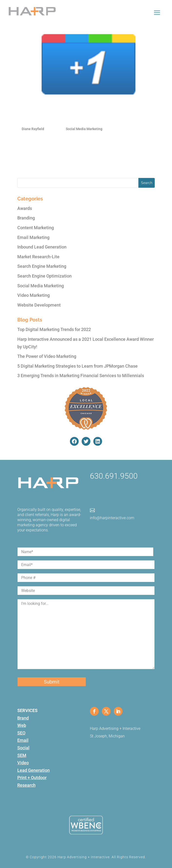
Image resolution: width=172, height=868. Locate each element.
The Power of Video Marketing (47, 356)
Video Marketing (33, 295)
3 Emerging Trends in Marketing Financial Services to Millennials (81, 376)
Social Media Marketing (84, 129)
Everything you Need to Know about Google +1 (66, 119)
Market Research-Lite (38, 257)
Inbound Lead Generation (42, 247)
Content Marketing (36, 228)
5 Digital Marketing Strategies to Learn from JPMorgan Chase (77, 366)
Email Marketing (33, 237)
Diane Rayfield (33, 129)
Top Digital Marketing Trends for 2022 (54, 329)
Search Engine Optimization (44, 276)
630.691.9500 (114, 476)
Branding (26, 218)
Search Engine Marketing (42, 266)
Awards (25, 208)
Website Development (39, 305)
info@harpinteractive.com (112, 518)
